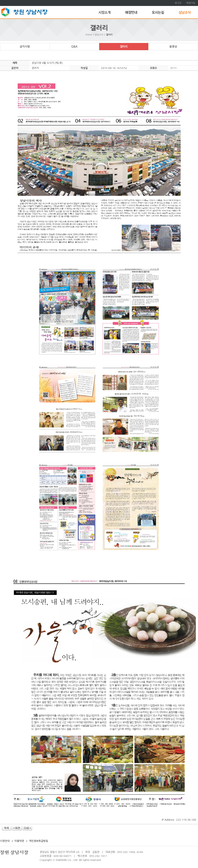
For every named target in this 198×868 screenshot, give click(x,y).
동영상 (173, 47)
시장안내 (5, 841)
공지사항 (25, 47)
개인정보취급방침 (38, 841)
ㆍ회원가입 (190, 3)
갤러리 (124, 47)
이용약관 (19, 841)
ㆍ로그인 (177, 3)
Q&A (74, 47)
